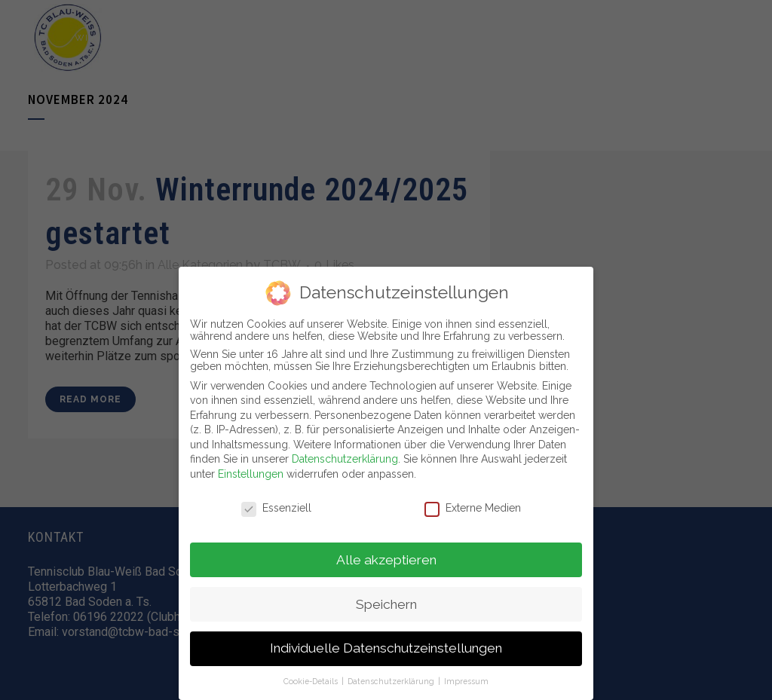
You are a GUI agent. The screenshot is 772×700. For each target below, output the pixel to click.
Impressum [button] (466, 681)
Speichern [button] (386, 604)
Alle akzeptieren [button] (386, 559)
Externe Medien (473, 508)
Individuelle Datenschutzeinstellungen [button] (386, 648)
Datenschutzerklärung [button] (392, 681)
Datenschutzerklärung (345, 459)
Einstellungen (251, 474)
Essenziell (276, 508)
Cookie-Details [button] (312, 681)
